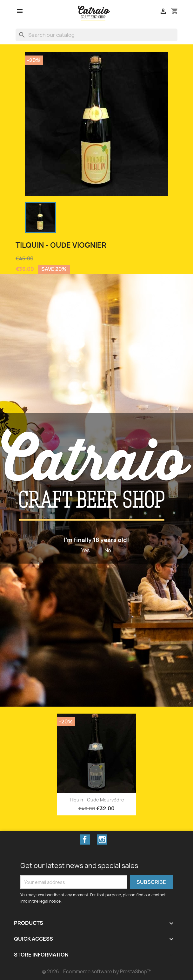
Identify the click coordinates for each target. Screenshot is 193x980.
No (108, 550)
